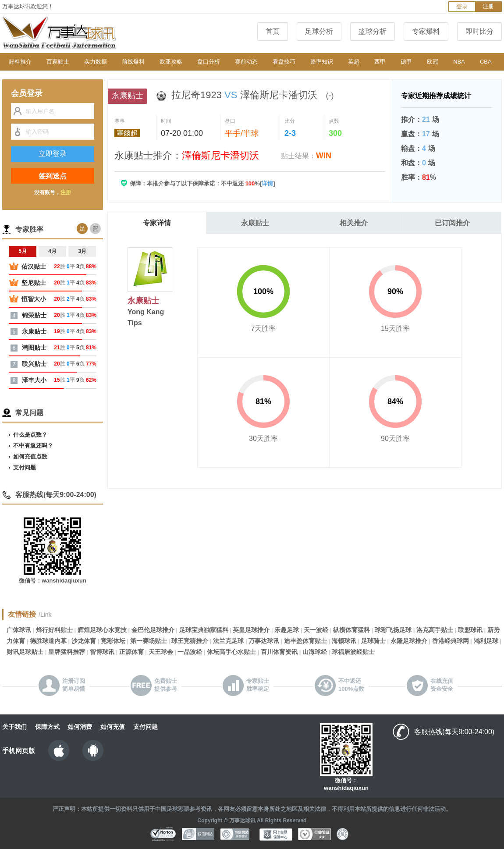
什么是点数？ (30, 435)
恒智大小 (34, 299)
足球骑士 (373, 641)
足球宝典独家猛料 (204, 630)
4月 (52, 251)
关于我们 (14, 727)
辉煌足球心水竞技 (102, 630)
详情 (267, 183)
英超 (354, 62)
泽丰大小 (34, 380)
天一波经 (316, 630)
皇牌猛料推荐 (67, 652)
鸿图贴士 (34, 348)
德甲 (406, 62)
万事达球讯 (264, 641)
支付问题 (25, 467)
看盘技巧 (284, 62)
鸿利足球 (486, 641)
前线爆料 (133, 62)
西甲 (380, 62)
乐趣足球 (287, 630)
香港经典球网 (451, 641)
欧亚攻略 (171, 62)
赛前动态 (246, 62)
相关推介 (354, 223)
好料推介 (20, 62)
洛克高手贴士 (435, 630)
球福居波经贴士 (353, 652)
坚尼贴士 (34, 283)
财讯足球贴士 (25, 652)
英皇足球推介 (251, 630)
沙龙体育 (84, 641)
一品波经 (190, 652)
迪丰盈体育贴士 (305, 641)
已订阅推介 (452, 223)
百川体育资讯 (279, 652)
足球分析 (319, 31)
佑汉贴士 (34, 266)
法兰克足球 (228, 641)
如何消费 (80, 727)
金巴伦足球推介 (153, 630)
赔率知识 (322, 62)
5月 (23, 251)
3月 (82, 251)
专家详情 (157, 223)
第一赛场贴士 (149, 641)
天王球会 (161, 652)
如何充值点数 (30, 456)
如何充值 (113, 727)
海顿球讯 (344, 641)
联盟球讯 (470, 630)
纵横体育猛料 (351, 630)
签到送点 (53, 176)
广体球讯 (19, 630)
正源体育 (131, 652)
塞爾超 (127, 133)
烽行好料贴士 (54, 630)
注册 (488, 6)
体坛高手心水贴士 (231, 652)
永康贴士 (255, 223)
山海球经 (315, 652)
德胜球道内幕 (48, 641)
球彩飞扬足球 (393, 630)
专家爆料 (426, 31)
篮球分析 (373, 31)
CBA (486, 62)
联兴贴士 (34, 364)
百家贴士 (58, 62)
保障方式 (47, 727)
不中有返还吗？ (33, 446)
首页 (273, 31)
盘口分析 (209, 62)
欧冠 (433, 62)
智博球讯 (102, 652)
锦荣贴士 (34, 315)
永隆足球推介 (409, 641)
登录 (462, 6)
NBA (459, 62)
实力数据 (96, 62)
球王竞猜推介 (190, 641)
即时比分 (479, 31)
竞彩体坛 (113, 641)
